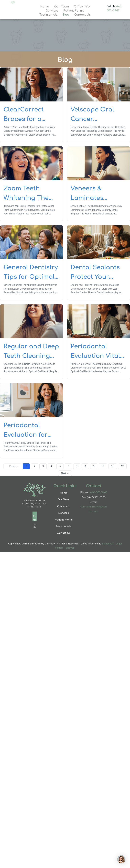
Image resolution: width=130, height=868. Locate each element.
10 (103, 466)
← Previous (12, 466)
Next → (65, 473)
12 (122, 466)
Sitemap (70, 548)
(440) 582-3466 (98, 492)
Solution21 (108, 544)
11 (113, 466)
